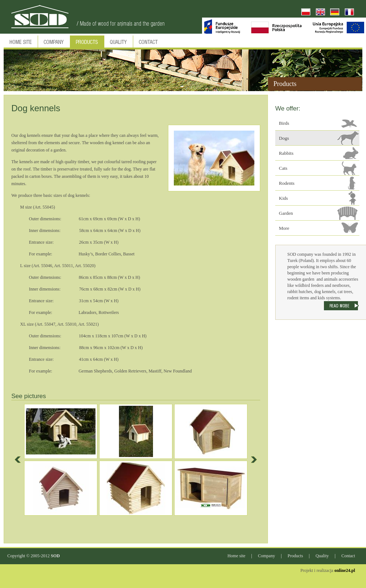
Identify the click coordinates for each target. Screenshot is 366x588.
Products (295, 556)
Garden (286, 213)
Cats (283, 168)
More (284, 228)
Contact (348, 556)
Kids (283, 198)
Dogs (284, 138)
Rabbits (286, 153)
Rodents (287, 183)
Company (267, 556)
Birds (284, 123)
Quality (322, 556)
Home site (236, 556)
